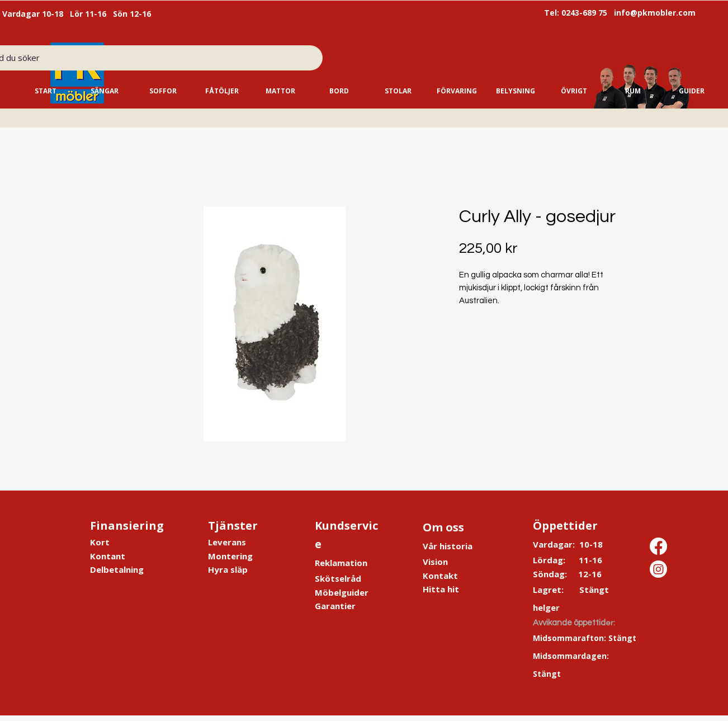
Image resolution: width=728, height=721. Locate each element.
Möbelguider (342, 592)
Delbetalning (117, 569)
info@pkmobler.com (655, 13)
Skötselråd (338, 578)
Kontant (108, 556)
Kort (100, 542)
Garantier (335, 606)
